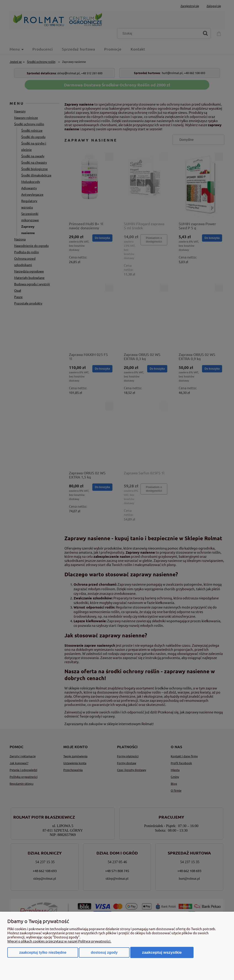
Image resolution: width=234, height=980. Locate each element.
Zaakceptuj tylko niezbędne (43, 952)
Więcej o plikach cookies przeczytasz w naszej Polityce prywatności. (59, 941)
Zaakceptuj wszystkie (162, 952)
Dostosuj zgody (104, 952)
